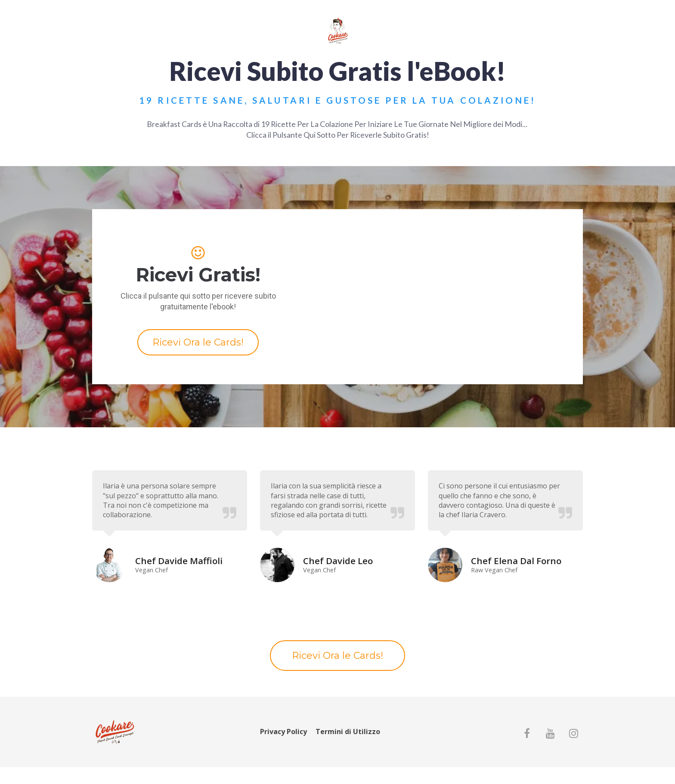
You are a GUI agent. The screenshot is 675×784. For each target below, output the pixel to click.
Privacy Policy (283, 732)
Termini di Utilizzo (348, 732)
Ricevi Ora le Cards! (198, 342)
